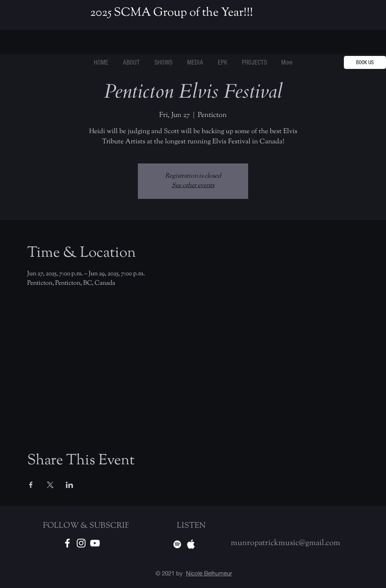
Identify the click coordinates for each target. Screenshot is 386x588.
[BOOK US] (365, 62)
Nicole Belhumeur (209, 573)
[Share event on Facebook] (31, 485)
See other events (193, 186)
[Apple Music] (191, 544)
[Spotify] (177, 544)
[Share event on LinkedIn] (70, 485)
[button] (254, 63)
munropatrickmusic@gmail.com (286, 543)
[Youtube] (95, 543)
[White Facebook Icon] (67, 543)
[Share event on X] (50, 485)
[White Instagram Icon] (81, 543)
